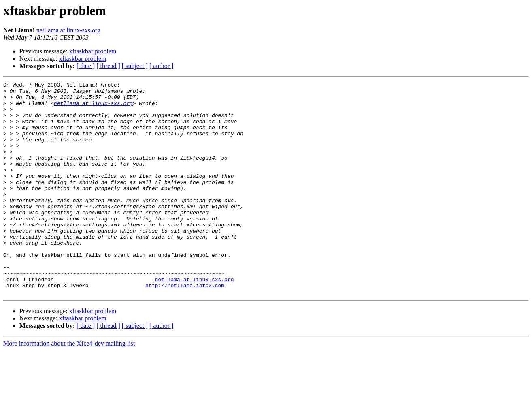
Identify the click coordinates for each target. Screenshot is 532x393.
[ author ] (162, 66)
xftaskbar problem (93, 51)
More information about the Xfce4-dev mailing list (69, 386)
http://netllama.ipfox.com (185, 327)
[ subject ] (135, 66)
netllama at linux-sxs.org (68, 30)
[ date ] (86, 66)
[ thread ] (108, 66)
